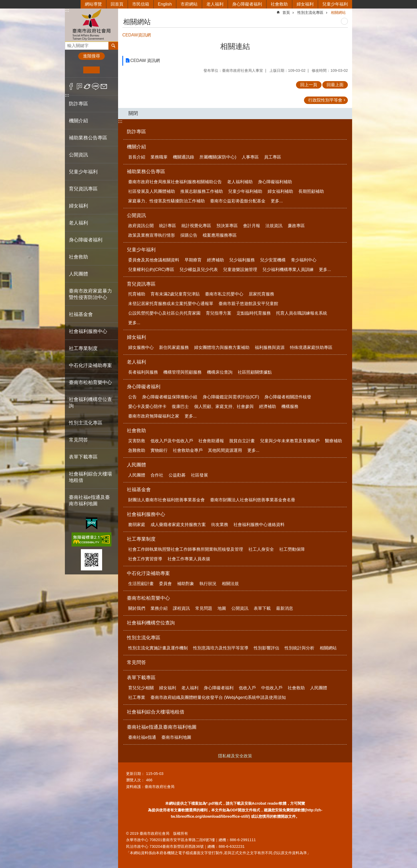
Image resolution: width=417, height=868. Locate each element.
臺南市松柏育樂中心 (148, 598)
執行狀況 (208, 584)
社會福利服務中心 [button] (88, 331)
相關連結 (235, 46)
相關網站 (338, 12)
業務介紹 (159, 608)
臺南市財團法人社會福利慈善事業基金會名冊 (253, 500)
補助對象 (186, 584)
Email (104, 86)
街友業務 (220, 525)
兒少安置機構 (273, 260)
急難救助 (137, 450)
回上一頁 (309, 85)
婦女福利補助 (280, 191)
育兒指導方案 (219, 313)
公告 (132, 397)
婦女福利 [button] (78, 206)
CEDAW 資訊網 (145, 60)
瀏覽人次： (135, 780)
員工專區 (273, 157)
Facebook (71, 86)
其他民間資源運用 (225, 450)
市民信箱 (141, 4)
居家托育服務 (261, 294)
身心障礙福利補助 (275, 182)
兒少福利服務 (242, 260)
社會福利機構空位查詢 (90, 403)
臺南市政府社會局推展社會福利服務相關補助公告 (175, 182)
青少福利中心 (304, 260)
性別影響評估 (266, 648)
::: (67, 10)
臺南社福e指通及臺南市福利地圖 (162, 727)
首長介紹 (137, 157)
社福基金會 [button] (81, 314)
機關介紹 (136, 147)
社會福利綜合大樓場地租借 (90, 477)
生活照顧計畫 (141, 584)
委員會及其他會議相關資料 (154, 260)
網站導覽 (93, 4)
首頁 (286, 12)
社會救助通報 (211, 441)
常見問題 (204, 608)
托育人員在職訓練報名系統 (302, 313)
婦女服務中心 (141, 347)
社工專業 (137, 697)
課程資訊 (181, 608)
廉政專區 (296, 226)
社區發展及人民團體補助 (152, 191)
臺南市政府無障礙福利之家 (154, 416)
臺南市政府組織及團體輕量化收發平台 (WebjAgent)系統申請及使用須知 (218, 697)
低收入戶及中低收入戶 (172, 441)
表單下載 (262, 608)
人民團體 (136, 465)
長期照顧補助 (311, 191)
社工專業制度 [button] (83, 348)
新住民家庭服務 (174, 347)
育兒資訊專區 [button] (83, 189)
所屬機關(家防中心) (218, 157)
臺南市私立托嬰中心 (224, 294)
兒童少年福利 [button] (83, 172)
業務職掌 (159, 157)
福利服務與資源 (270, 347)
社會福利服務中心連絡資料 (259, 525)
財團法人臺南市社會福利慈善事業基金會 (166, 500)
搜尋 (69, 44)
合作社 (157, 475)
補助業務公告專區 (146, 172)
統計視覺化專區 (196, 226)
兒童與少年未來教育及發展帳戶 (290, 441)
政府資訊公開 (141, 226)
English (165, 4)
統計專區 (168, 226)
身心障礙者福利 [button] (86, 240)
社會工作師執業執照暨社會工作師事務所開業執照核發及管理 (186, 549)
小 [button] (75, 70)
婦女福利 (305, 4)
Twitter (87, 86)
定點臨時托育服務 (254, 313)
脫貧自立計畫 (242, 441)
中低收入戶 (272, 688)
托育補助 (137, 294)
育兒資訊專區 (141, 284)
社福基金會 (139, 490)
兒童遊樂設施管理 (240, 270)
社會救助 (279, 4)
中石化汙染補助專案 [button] (90, 365)
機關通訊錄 (184, 157)
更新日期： (135, 774)
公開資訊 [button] (78, 155)
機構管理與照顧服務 (182, 372)
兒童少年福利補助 (245, 191)
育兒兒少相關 (141, 688)
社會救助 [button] (78, 257)
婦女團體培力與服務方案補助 (222, 347)
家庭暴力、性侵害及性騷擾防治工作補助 (166, 201)
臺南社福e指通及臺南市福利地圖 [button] (89, 500)
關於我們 (137, 608)
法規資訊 (274, 226)
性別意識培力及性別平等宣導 (221, 648)
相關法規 (230, 584)
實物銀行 (159, 450)
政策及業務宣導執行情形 (152, 235)
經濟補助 (215, 260)
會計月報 (252, 226)
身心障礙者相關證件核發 (288, 397)
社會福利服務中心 (146, 514)
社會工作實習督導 (145, 559)
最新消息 (285, 608)
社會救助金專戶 (188, 450)
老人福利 (215, 4)
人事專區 (250, 157)
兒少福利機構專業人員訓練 (288, 270)
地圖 (222, 608)
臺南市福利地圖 (176, 737)
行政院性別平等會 (325, 100)
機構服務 (290, 406)
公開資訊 (136, 215)
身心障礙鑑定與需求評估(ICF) (231, 397)
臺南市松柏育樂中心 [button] (90, 382)
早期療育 (193, 260)
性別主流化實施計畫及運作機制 (158, 648)
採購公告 (189, 235)
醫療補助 (333, 441)
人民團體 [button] (78, 274)
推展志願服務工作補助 (202, 191)
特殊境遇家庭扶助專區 (311, 347)
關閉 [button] (133, 113)
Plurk (79, 86)
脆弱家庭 (137, 525)
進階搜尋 (91, 56)
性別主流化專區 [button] (86, 423)
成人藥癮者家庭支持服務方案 (178, 525)
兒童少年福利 (335, 4)
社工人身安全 (261, 549)
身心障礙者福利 (247, 4)
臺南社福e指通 (142, 737)
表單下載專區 (141, 678)
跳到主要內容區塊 (3, 3)
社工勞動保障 (292, 549)
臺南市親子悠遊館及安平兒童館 (248, 304)
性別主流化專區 (310, 12)
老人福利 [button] (78, 223)
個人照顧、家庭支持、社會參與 (224, 406)
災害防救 (137, 441)
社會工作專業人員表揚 (189, 559)
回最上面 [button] (335, 85)
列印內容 (344, 21)
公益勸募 (177, 475)
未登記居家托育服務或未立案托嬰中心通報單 (171, 304)
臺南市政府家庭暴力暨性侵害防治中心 (90, 294)
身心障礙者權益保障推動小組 (170, 397)
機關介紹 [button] (78, 121)
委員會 (165, 584)
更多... (277, 201)
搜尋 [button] (113, 46)
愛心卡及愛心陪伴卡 (147, 406)
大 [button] (108, 70)
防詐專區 (78, 104)
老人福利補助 (240, 182)
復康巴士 (180, 406)
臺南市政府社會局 (91, 25)
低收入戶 (247, 688)
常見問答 (78, 440)
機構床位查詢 (220, 372)
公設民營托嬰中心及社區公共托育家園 (164, 313)
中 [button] (91, 70)
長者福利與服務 (143, 372)
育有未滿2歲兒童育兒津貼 (175, 294)
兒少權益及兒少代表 (199, 270)
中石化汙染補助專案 (148, 573)
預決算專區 (227, 226)
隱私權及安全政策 (235, 756)
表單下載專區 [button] (83, 457)
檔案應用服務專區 (220, 235)
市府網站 (189, 4)
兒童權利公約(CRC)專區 (151, 270)
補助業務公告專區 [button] (88, 138)
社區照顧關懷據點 (255, 372)
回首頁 (117, 4)
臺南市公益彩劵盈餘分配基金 (238, 201)
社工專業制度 (141, 539)
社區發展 (199, 475)
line (96, 86)
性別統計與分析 (299, 648)
